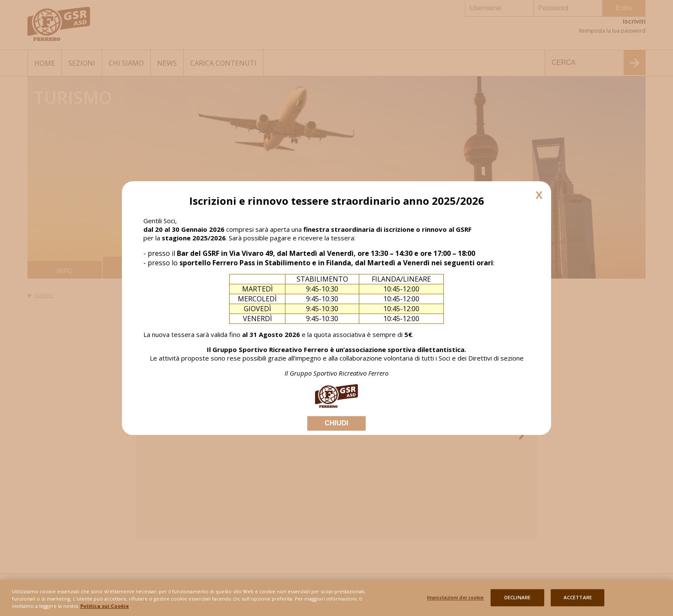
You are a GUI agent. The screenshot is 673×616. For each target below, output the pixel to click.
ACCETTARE (578, 601)
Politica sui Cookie (105, 608)
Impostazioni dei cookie (456, 601)
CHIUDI (336, 423)
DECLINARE (517, 601)
